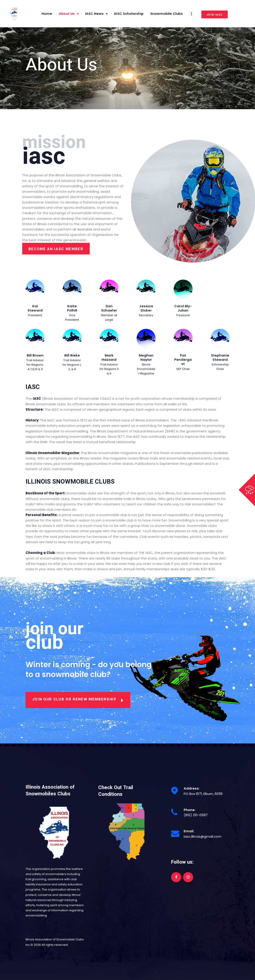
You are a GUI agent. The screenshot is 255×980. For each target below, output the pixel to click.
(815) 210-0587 (196, 815)
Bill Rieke (72, 355)
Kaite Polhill (72, 308)
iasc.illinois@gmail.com (203, 836)
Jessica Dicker (146, 308)
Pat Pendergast (183, 360)
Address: (192, 788)
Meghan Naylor (146, 358)
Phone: (190, 810)
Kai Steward (35, 308)
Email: (189, 831)
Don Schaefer (109, 308)
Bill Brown (35, 355)
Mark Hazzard (109, 358)
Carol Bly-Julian (183, 308)
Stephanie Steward (220, 358)
